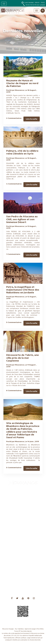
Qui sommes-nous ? (12, 540)
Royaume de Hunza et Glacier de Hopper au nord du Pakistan (22, 83)
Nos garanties (10, 522)
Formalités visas (11, 513)
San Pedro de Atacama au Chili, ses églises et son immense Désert (22, 219)
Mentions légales (11, 516)
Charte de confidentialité (14, 502)
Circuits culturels (11, 504)
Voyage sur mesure (12, 555)
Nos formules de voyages (14, 519)
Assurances (9, 496)
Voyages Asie (10, 578)
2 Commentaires (14, 118)
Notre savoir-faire (12, 534)
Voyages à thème (11, 557)
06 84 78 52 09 (31, 5)
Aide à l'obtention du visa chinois (17, 493)
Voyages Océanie (11, 590)
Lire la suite (32, 119)
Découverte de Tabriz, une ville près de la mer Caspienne (23, 358)
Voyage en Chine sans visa (14, 552)
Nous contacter (11, 537)
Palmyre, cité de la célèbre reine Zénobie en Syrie (22, 152)
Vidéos (7, 549)
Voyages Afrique (11, 566)
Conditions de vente (12, 507)
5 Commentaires (14, 322)
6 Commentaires (14, 390)
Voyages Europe (11, 584)
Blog (7, 498)
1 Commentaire (13, 254)
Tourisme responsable (13, 546)
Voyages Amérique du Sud (15, 575)
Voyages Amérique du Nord (15, 572)
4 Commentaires (14, 184)
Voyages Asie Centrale (13, 581)
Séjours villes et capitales (14, 543)
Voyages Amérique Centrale (15, 569)
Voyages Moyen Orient (13, 587)
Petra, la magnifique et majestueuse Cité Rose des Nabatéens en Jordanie (23, 290)
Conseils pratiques (12, 510)
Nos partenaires (11, 531)
